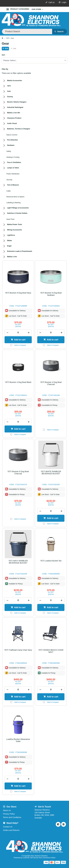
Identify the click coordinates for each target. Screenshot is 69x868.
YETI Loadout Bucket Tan (51, 561)
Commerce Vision (49, 858)
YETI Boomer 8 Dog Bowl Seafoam (51, 294)
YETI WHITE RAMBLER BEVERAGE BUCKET (51, 473)
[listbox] (34, 60)
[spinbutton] (18, 333)
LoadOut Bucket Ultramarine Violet (18, 740)
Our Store (36, 9)
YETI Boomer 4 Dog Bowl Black (18, 382)
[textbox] (27, 31)
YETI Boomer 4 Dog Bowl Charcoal (51, 383)
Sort (3, 55)
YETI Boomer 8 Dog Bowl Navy (18, 293)
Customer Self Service (31, 858)
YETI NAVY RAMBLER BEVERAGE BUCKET (18, 562)
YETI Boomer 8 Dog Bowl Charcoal (18, 473)
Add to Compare (20, 345)
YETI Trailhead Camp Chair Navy (18, 650)
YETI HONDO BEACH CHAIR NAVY (51, 651)
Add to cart (20, 340)
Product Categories (20, 9)
